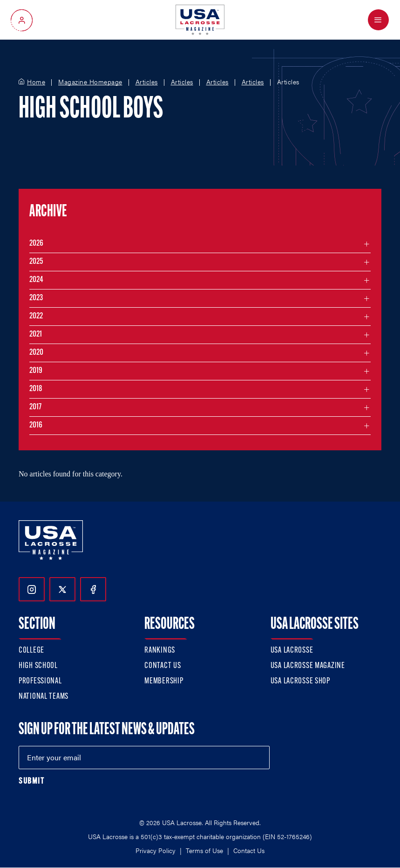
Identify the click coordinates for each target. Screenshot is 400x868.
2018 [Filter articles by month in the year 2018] (36, 389)
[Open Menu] (378, 20)
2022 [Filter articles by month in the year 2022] (36, 316)
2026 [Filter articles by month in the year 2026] (36, 244)
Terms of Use (204, 850)
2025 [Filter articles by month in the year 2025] (36, 262)
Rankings (160, 651)
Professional (40, 681)
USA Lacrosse (292, 651)
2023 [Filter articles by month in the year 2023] (36, 298)
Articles (147, 82)
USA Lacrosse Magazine (308, 666)
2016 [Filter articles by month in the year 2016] (36, 425)
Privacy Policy (156, 850)
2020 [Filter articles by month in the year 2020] (36, 353)
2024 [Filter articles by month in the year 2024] (36, 280)
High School (38, 666)
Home (36, 82)
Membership (164, 681)
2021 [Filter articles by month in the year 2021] (36, 334)
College (31, 651)
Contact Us (163, 666)
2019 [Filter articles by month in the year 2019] (36, 371)
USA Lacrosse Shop (300, 681)
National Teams (44, 697)
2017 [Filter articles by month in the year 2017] (35, 407)
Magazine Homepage (90, 82)
